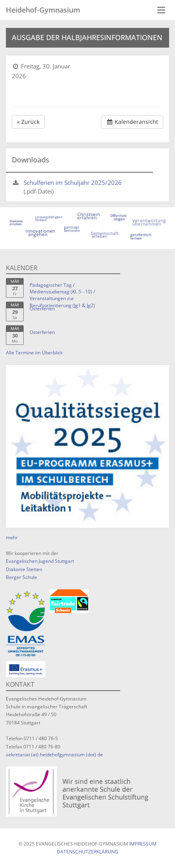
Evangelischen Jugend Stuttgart (40, 561)
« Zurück (28, 122)
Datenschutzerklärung (87, 852)
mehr (12, 537)
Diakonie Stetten (24, 569)
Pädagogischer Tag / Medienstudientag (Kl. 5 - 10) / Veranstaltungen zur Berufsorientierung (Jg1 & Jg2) (62, 295)
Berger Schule (21, 577)
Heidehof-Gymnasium (43, 10)
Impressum (143, 844)
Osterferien (42, 309)
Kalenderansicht (132, 122)
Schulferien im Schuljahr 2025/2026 (73, 182)
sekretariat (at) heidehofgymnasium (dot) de (54, 755)
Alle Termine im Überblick (34, 353)
